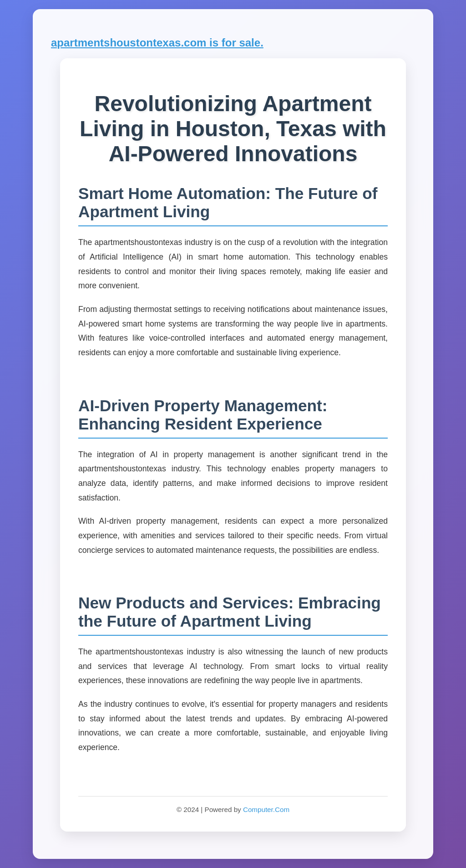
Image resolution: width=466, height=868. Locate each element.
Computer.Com (266, 809)
